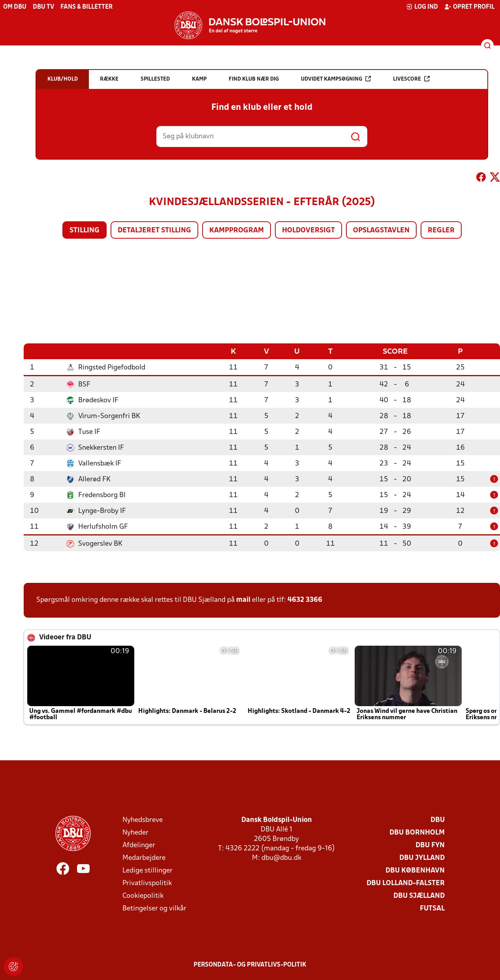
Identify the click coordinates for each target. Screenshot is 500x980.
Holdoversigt (308, 231)
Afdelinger (139, 845)
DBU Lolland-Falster (406, 883)
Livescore (411, 79)
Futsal (432, 908)
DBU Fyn (430, 845)
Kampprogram (237, 231)
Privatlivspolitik (147, 883)
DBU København (415, 870)
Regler (441, 231)
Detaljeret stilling (154, 231)
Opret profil (469, 7)
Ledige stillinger (148, 870)
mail (243, 600)
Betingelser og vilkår (154, 908)
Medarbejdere (144, 858)
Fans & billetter (86, 7)
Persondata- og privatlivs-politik (250, 965)
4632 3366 (305, 600)
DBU (438, 820)
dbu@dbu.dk (281, 858)
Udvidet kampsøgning (336, 79)
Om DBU (15, 7)
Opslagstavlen (381, 231)
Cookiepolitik (143, 896)
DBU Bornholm (417, 832)
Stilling (85, 231)
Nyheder (135, 832)
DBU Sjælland (419, 896)
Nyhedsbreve (143, 820)
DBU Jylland (422, 858)
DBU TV (43, 7)
